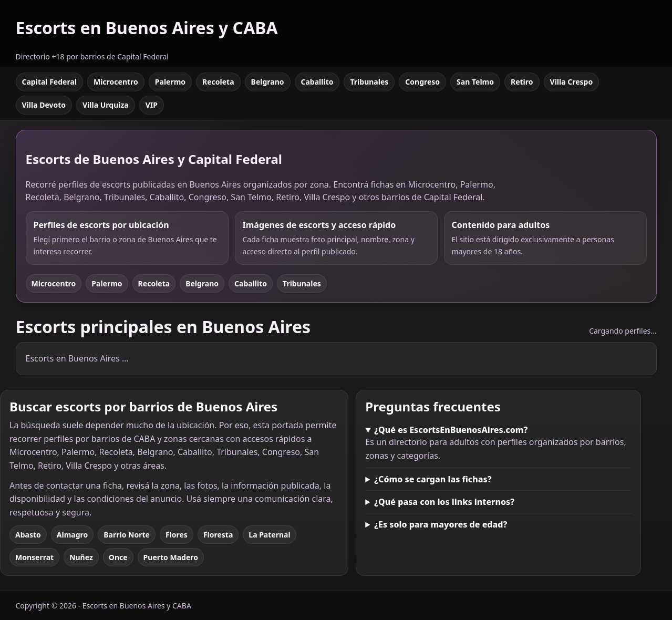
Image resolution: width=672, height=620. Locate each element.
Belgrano (268, 82)
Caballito (317, 82)
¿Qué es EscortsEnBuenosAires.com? (451, 430)
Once (118, 557)
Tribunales (369, 82)
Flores (177, 535)
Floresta (218, 535)
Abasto (28, 535)
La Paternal (269, 535)
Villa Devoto (44, 105)
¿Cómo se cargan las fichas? (433, 479)
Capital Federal (49, 82)
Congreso (422, 82)
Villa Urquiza (106, 105)
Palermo (170, 82)
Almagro (72, 535)
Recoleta (218, 82)
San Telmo (475, 82)
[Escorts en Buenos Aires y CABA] (147, 33)
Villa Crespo (572, 82)
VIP (152, 105)
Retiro (522, 82)
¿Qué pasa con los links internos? (444, 502)
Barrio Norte (127, 535)
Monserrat (34, 557)
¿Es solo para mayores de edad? (441, 524)
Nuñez (81, 557)
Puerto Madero (171, 557)
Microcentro (116, 82)
